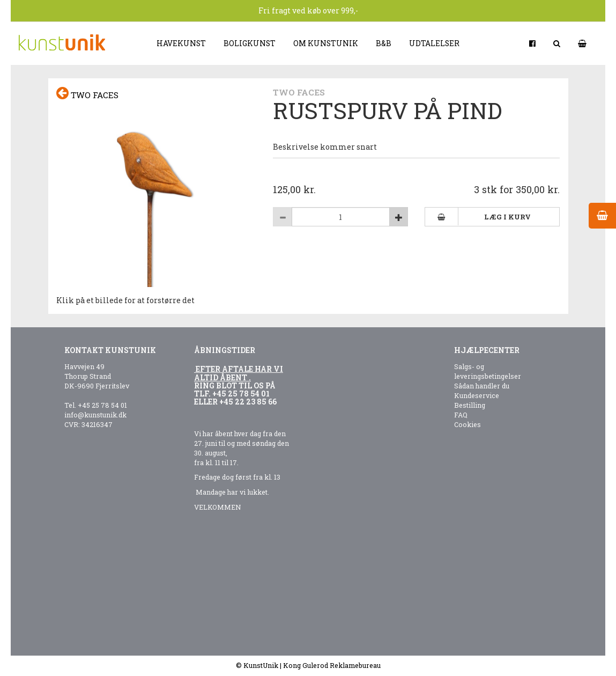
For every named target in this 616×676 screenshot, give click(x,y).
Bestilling (470, 405)
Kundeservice (477, 395)
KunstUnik (261, 665)
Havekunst (181, 43)
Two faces (87, 94)
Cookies (467, 424)
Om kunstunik (326, 43)
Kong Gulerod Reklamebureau (332, 665)
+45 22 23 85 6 (246, 402)
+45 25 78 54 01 (102, 405)
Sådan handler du (482, 386)
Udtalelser (434, 43)
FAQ (461, 415)
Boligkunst (250, 43)
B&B (384, 43)
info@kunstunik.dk (95, 415)
